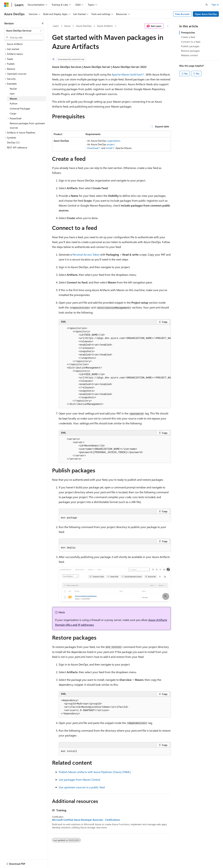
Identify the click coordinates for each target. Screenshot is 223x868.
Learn (56, 26)
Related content (189, 55)
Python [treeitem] (14, 103)
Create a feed (188, 37)
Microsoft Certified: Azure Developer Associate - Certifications (86, 820)
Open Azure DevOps (206, 14)
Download (93, 148)
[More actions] (168, 26)
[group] (115, 366)
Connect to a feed (191, 42)
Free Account (182, 14)
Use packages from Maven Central (79, 780)
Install (109, 148)
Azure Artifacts (105, 26)
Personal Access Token (86, 254)
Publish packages (190, 46)
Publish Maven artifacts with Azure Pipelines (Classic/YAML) (95, 772)
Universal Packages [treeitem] (20, 108)
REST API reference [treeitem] (17, 147)
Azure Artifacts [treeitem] (15, 44)
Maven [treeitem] (13, 99)
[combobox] (24, 31)
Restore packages (190, 51)
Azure (67, 26)
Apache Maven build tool (127, 74)
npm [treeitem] (12, 94)
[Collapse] (43, 23)
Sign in (215, 4)
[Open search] (207, 5)
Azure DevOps (84, 26)
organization (114, 141)
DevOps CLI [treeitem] (13, 142)
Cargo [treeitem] (13, 113)
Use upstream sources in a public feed (82, 787)
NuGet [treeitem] (13, 89)
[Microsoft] (6, 5)
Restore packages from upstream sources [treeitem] (27, 125)
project (111, 144)
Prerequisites (188, 32)
